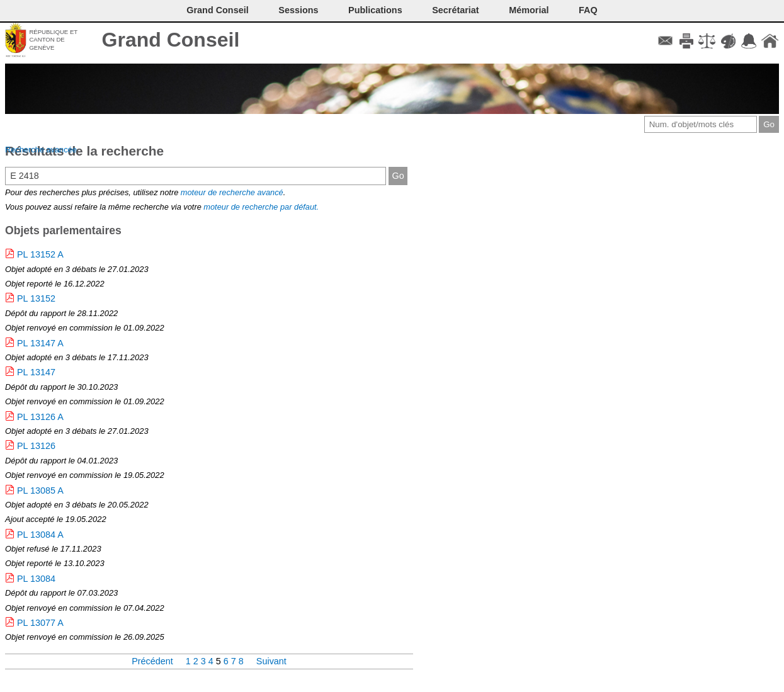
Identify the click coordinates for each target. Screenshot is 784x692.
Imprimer (686, 41)
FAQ (588, 10)
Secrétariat (455, 10)
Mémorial (529, 10)
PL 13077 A (40, 623)
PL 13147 (36, 372)
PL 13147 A (40, 343)
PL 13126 (36, 446)
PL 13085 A (40, 491)
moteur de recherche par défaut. (261, 207)
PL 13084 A (40, 535)
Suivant (271, 661)
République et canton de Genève (53, 40)
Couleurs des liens (728, 41)
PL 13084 (36, 579)
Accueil (770, 41)
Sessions (298, 10)
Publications (375, 10)
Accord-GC (749, 41)
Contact (665, 41)
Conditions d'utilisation (707, 41)
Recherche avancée (41, 150)
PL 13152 (36, 298)
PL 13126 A (40, 417)
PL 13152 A (40, 254)
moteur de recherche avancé (232, 192)
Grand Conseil (171, 40)
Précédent (154, 661)
